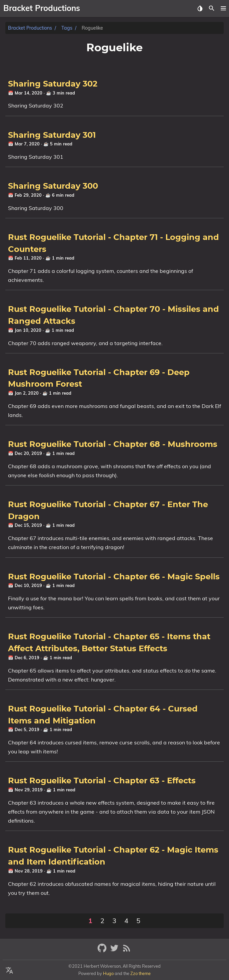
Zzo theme (140, 973)
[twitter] (115, 951)
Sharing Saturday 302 (53, 84)
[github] (103, 951)
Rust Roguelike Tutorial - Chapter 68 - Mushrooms (113, 445)
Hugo (108, 973)
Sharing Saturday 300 (53, 186)
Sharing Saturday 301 (52, 135)
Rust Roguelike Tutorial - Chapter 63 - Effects (102, 781)
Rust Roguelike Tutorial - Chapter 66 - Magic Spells (114, 577)
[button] (223, 8)
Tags (67, 28)
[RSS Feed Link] (127, 951)
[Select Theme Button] (200, 8)
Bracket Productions (30, 28)
